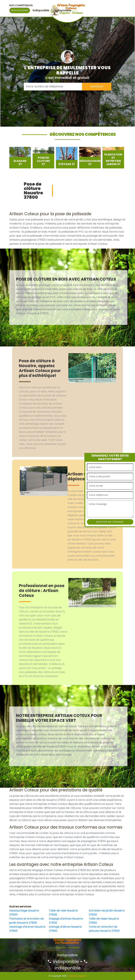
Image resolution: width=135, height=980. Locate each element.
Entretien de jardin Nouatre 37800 (107, 913)
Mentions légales (78, 976)
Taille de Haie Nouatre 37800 (63, 913)
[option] (20, 158)
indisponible (63, 962)
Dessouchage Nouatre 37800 (24, 913)
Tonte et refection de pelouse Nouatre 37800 (104, 929)
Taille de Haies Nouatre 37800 (104, 921)
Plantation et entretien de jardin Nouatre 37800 (26, 921)
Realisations (20, 10)
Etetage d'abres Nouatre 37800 (65, 929)
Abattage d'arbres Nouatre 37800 (27, 929)
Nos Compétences (21, 5)
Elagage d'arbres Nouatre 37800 (66, 921)
